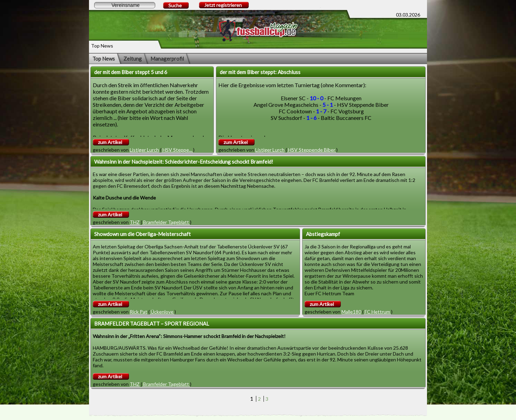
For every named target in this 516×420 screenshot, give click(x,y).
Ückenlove (162, 312)
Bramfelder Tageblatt (166, 222)
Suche (175, 5)
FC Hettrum (377, 312)
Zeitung (133, 59)
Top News (104, 59)
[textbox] (125, 5)
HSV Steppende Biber (312, 150)
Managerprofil (167, 59)
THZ (135, 222)
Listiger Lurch (144, 150)
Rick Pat (138, 312)
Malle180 (351, 312)
